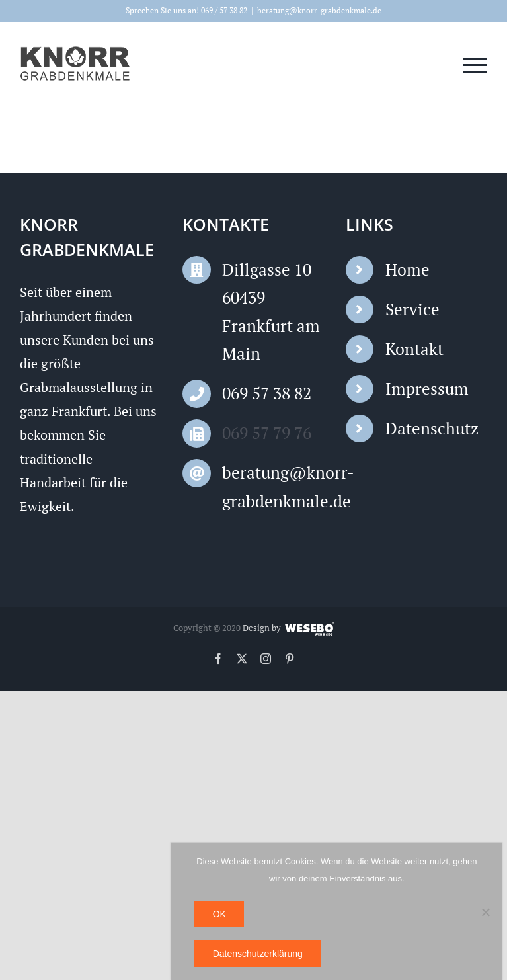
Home (408, 269)
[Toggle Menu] (475, 65)
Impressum (427, 388)
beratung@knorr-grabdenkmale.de (319, 10)
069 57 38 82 (267, 393)
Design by (262, 628)
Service (412, 309)
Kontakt (414, 349)
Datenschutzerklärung (258, 954)
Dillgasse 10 (267, 269)
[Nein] (485, 912)
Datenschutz (432, 428)
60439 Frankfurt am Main (271, 325)
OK (219, 914)
